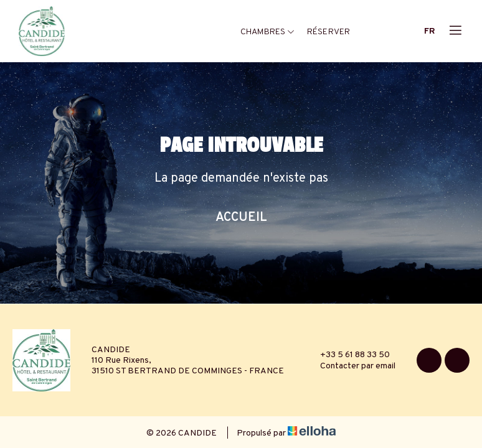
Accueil (241, 218)
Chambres (267, 32)
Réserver (328, 32)
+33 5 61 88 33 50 (348, 355)
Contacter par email (351, 366)
